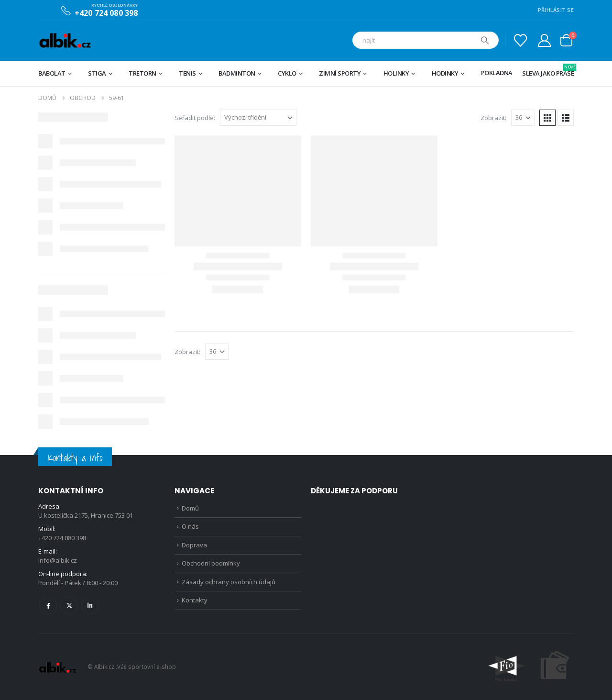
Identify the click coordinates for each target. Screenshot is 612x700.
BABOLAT (52, 73)
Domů (190, 508)
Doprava (194, 545)
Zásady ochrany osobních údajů (229, 582)
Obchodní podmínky (211, 563)
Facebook (48, 606)
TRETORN (142, 73)
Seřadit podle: (195, 118)
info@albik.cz (58, 560)
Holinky (396, 73)
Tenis (187, 73)
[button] (547, 118)
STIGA (97, 73)
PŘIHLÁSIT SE (556, 10)
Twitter (69, 606)
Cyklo (287, 73)
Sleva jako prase (548, 71)
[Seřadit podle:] (258, 118)
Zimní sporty (340, 73)
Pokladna (497, 73)
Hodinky (445, 73)
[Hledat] (485, 40)
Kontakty (195, 600)
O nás (190, 526)
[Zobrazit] (523, 118)
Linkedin (90, 606)
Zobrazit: (493, 118)
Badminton (237, 73)
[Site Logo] (65, 40)
